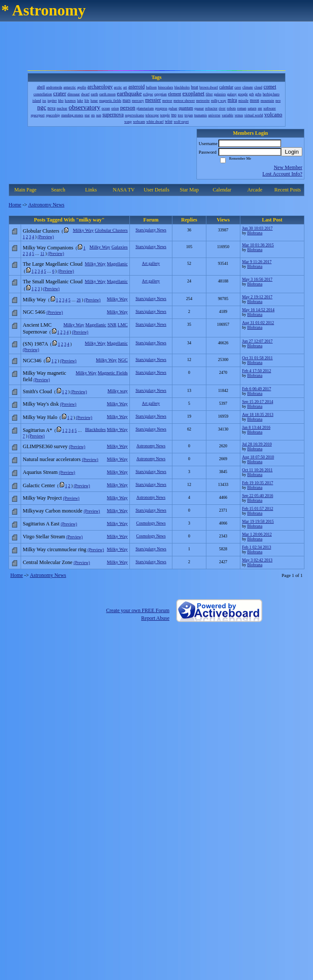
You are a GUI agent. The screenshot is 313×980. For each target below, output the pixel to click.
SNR (112, 325)
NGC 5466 (34, 312)
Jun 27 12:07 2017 (257, 341)
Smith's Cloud (37, 391)
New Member (288, 167)
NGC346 (32, 361)
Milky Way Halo (40, 417)
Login (292, 152)
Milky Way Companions (48, 248)
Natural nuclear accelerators (52, 459)
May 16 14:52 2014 (258, 310)
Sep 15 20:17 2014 (258, 402)
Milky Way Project (42, 498)
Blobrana (255, 233)
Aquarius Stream (40, 472)
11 (42, 253)
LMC (123, 325)
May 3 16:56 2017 (257, 279)
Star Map (189, 190)
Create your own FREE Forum (138, 610)
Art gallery (151, 263)
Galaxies (120, 247)
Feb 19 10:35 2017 (258, 483)
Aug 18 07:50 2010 (258, 457)
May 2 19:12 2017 (257, 297)
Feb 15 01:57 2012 (258, 508)
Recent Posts (288, 190)
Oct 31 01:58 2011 (257, 358)
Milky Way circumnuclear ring (55, 549)
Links (91, 190)
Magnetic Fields (113, 373)
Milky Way (83, 230)
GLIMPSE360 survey (45, 446)
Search (58, 190)
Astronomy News (46, 205)
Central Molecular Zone (48, 562)
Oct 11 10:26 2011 (257, 470)
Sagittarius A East (41, 524)
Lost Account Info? (282, 174)
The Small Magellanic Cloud (53, 282)
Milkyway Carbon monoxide (53, 511)
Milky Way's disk (41, 404)
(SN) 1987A (35, 344)
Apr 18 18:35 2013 (258, 414)
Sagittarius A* (37, 430)
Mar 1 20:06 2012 (257, 534)
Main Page (25, 190)
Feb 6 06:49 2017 (256, 389)
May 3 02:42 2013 (257, 560)
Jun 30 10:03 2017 (257, 228)
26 (79, 300)
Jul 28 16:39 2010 (257, 444)
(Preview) (46, 237)
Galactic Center (39, 485)
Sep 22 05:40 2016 (258, 496)
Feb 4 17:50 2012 (256, 371)
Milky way (118, 391)
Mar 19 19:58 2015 (258, 521)
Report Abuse (155, 618)
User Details (156, 190)
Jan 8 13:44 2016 (256, 427)
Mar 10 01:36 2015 (258, 245)
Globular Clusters (111, 230)
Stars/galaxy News (151, 230)
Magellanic (117, 264)
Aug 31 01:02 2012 (258, 323)
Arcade (255, 190)
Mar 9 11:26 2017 (257, 262)
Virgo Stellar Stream (44, 537)
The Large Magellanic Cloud (53, 264)
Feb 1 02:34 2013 (256, 547)
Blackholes (95, 429)
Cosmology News (151, 523)
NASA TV (124, 190)
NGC (123, 360)
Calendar (222, 190)
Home (15, 205)
